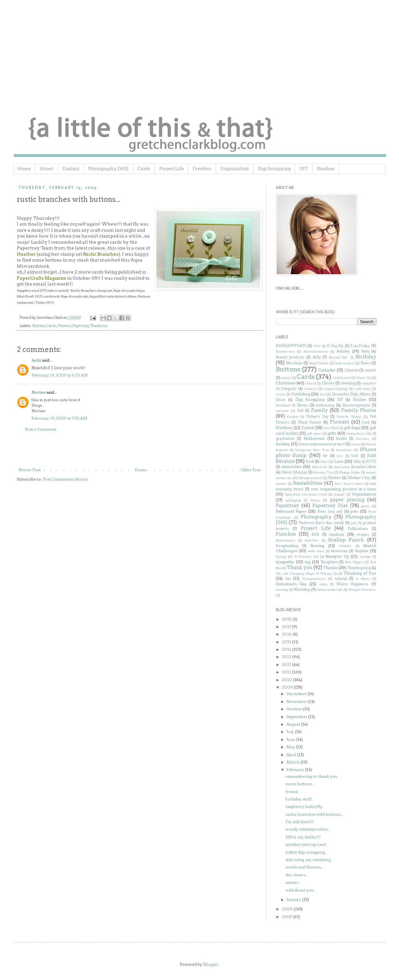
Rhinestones (285, 540)
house (356, 444)
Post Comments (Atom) (65, 479)
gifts (332, 433)
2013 (287, 657)
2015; (317, 346)
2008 (288, 909)
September (297, 717)
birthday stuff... (300, 799)
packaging (293, 500)
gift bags (352, 428)
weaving (282, 590)
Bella (317, 357)
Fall (300, 411)
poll (354, 523)
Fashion (293, 417)
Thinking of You (360, 573)
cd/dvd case (342, 378)
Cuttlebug (301, 394)
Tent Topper (354, 562)
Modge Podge (350, 472)
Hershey (363, 439)
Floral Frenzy (310, 422)
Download (283, 405)
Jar (325, 456)
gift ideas (314, 433)
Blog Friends (319, 363)
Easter (303, 405)
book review (344, 363)
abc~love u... (297, 875)
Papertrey (80, 326)
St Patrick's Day (306, 557)
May (291, 747)
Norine (38, 392)
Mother (334, 478)
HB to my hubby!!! (303, 837)
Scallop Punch (346, 540)
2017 (287, 627)
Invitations (344, 450)
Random (326, 169)
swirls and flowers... (305, 867)
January (294, 899)
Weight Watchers (362, 590)
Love (339, 461)
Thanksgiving (359, 568)
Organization (235, 169)
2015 (287, 642)
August (294, 724)
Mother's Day (359, 478)
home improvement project (322, 444)
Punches (286, 534)
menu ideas (366, 467)
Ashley (343, 351)
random (337, 534)
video (323, 584)
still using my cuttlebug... (309, 860)
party (366, 506)
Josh (355, 456)
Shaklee (345, 546)
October (295, 709)
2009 (288, 687)
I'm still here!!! (300, 822)
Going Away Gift (359, 433)
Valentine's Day (291, 584)
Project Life (171, 169)
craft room (362, 389)
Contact (71, 169)
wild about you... (301, 890)
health (341, 439)
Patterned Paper (291, 511)
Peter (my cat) (330, 512)
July (291, 732)
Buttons (39, 326)
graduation (285, 439)
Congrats (289, 389)
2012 (287, 665)
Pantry (315, 500)
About (46, 169)
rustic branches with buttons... (314, 814)
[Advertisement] (139, 450)
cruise (281, 394)
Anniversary (285, 351)
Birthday (366, 357)
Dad (323, 394)
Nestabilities (308, 483)
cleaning (348, 383)
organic (339, 494)
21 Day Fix (335, 346)
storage (365, 557)
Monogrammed (310, 478)
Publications (358, 529)
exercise (282, 411)
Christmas (286, 383)
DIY (304, 169)
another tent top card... (307, 844)
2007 (287, 917)
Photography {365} (108, 169)
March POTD (365, 462)
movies (281, 484)
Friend (308, 428)
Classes (328, 383)
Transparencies (314, 579)
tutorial (341, 579)
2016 (287, 634)
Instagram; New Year (312, 450)
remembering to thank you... (313, 776)
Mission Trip (323, 472)
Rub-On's (312, 540)
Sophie (362, 551)
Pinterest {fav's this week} (321, 523)
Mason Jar (320, 467)
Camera (351, 370)
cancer (370, 370)
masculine (292, 467)
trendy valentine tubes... (308, 829)
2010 (287, 680)
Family (320, 410)
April (292, 755)
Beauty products (290, 357)
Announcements (316, 351)
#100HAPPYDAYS (291, 346)
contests (311, 389)
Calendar (327, 370)
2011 (287, 672)
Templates (329, 562)
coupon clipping (336, 389)
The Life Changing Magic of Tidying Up (307, 573)
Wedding (302, 590)
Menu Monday (294, 472)
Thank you (98, 326)
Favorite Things (349, 417)
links (324, 462)
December (297, 694)
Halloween (314, 438)
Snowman (339, 551)
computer (369, 383)
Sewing (317, 546)
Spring (281, 557)
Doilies (359, 399)
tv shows (363, 579)
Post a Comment (41, 429)
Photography (316, 517)
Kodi (310, 462)
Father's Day (317, 417)
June (291, 739)
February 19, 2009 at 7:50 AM (59, 418)
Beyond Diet (339, 357)
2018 (287, 619)
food (366, 422)
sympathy (285, 562)
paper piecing (347, 500)
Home (24, 169)
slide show (316, 551)
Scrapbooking (287, 546)
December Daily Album (351, 394)
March (293, 762)
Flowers (65, 326)
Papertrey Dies (330, 506)
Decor (281, 400)
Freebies (202, 169)
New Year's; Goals (349, 484)
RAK (315, 535)
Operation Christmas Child (306, 494)
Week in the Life (330, 590)
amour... (293, 882)
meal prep (342, 467)
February (296, 770)
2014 (287, 649)
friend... (293, 792)
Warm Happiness (353, 584)
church (311, 383)
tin (288, 578)
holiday (283, 444)
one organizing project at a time (344, 489)
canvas (286, 378)
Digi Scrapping (274, 169)
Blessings (294, 363)
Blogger (211, 964)
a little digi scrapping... (307, 852)
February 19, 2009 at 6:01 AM (60, 375)
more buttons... (300, 784)
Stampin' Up (337, 556)
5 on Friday (360, 346)
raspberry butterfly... (305, 806)
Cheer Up (364, 378)
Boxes (366, 363)
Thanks (330, 568)
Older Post (251, 470)
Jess (340, 456)
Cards (144, 169)
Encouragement (356, 405)
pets (354, 511)
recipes (363, 535)
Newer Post (30, 470)
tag (308, 562)
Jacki (36, 360)
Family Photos (359, 410)
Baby (365, 351)
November (297, 701)
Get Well (331, 428)
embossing (325, 405)
